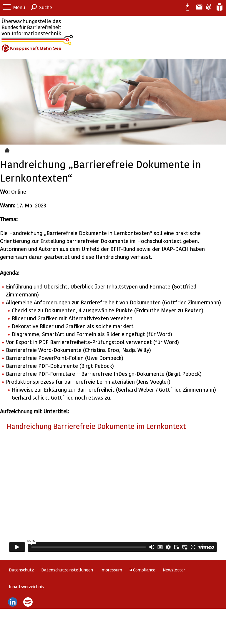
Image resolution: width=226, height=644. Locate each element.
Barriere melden (197, 7)
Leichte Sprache (219, 7)
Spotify (28, 602)
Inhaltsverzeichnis (26, 586)
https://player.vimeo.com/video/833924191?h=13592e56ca (113, 494)
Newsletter (174, 570)
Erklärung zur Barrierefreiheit (185, 7)
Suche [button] (46, 7)
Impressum (111, 570)
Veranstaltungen (8, 150)
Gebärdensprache (208, 7)
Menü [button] (19, 7)
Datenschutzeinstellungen (67, 570)
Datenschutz (21, 570)
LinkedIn (13, 602)
